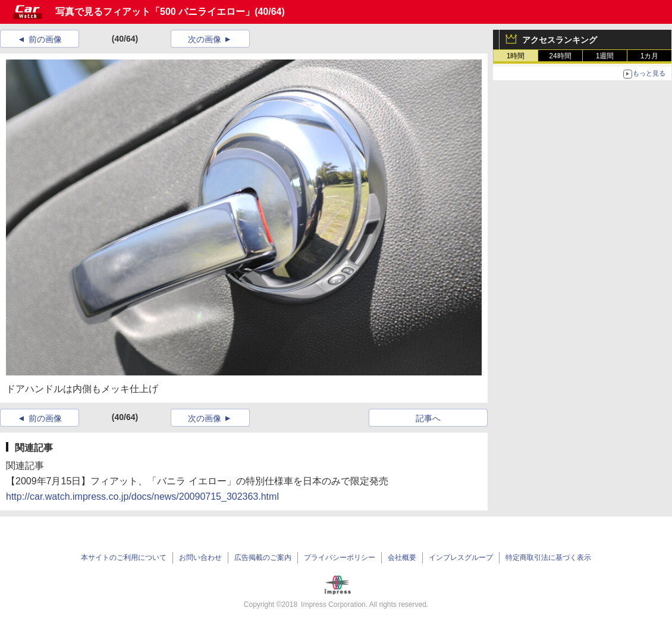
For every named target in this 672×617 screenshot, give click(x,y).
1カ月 (650, 56)
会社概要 (402, 558)
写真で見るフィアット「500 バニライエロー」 (155, 12)
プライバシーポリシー (340, 558)
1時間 (516, 56)
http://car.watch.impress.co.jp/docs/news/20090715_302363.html (142, 497)
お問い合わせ (200, 558)
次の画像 (205, 39)
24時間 (560, 56)
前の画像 (45, 39)
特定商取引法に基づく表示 (548, 558)
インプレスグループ (461, 558)
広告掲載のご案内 (263, 558)
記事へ (428, 418)
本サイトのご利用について (124, 558)
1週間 (605, 56)
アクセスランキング (560, 40)
